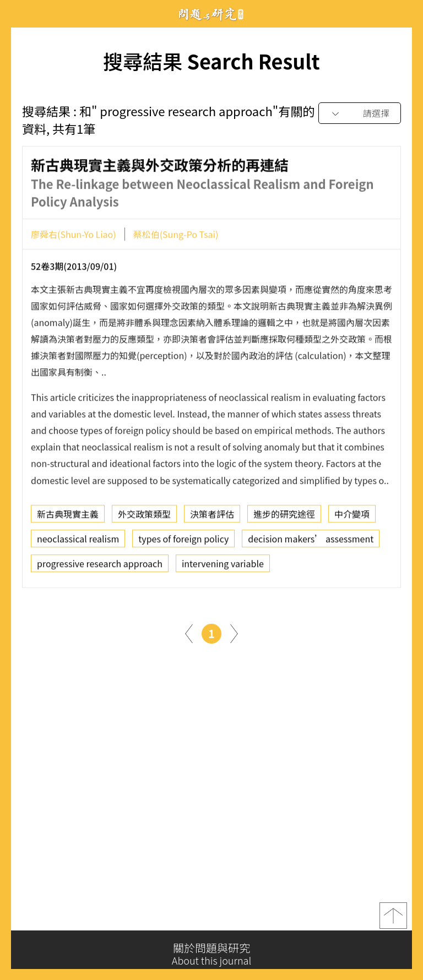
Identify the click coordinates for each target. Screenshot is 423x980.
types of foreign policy (183, 542)
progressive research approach (100, 567)
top (393, 918)
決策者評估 (212, 517)
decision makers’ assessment (311, 542)
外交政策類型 (144, 517)
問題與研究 (211, 14)
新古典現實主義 (68, 517)
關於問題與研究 (211, 954)
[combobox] (360, 114)
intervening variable (223, 567)
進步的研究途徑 (284, 517)
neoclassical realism (78, 542)
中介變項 (352, 517)
